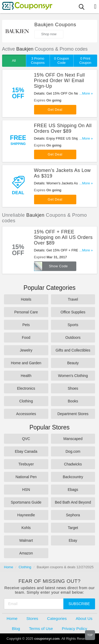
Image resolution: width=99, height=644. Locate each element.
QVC (26, 439)
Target (73, 528)
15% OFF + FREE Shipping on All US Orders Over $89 (63, 237)
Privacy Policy (74, 629)
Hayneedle (26, 515)
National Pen (26, 477)
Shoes (73, 388)
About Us (84, 618)
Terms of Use (41, 629)
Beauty (73, 363)
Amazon (26, 553)
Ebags (73, 490)
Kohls (26, 528)
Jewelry (26, 350)
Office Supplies (73, 312)
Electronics (26, 388)
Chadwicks (73, 464)
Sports (73, 325)
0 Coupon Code (62, 61)
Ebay (73, 540)
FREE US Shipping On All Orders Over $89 (63, 128)
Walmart (26, 540)
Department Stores (73, 414)
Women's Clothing (73, 376)
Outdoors (73, 337)
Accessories (26, 414)
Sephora (73, 515)
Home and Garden (26, 363)
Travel (73, 299)
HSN (26, 490)
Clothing (26, 401)
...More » (86, 93)
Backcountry (73, 477)
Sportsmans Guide (26, 502)
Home (9, 567)
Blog (16, 629)
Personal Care (26, 312)
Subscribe (79, 604)
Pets (26, 325)
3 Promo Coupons (38, 61)
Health (26, 376)
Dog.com (73, 451)
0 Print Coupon (85, 61)
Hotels (26, 299)
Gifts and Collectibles (73, 350)
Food (26, 337)
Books (73, 401)
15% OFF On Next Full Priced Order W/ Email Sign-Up (60, 81)
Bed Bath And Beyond (73, 502)
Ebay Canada (26, 451)
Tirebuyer (26, 464)
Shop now (49, 34)
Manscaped (73, 439)
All (14, 61)
